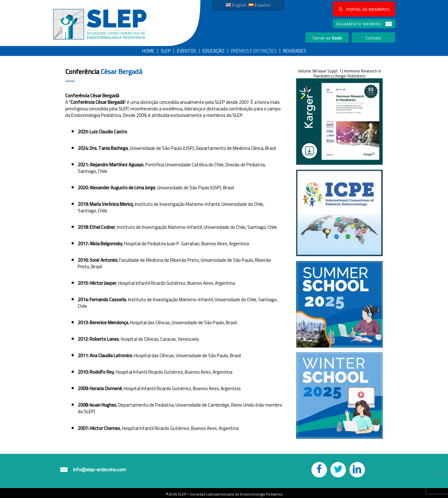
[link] (236, 5)
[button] (364, 9)
